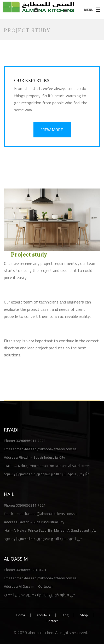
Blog (65, 615)
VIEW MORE (52, 130)
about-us (43, 615)
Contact (52, 621)
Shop (84, 615)
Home (21, 615)
